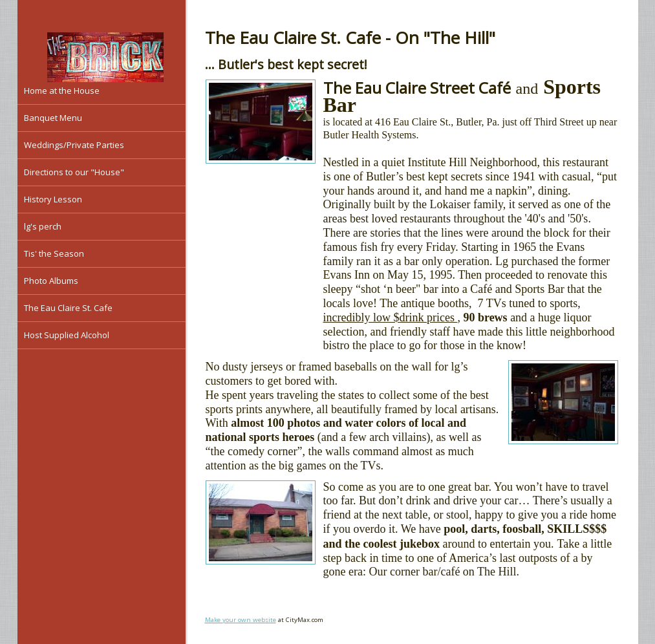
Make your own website (241, 620)
